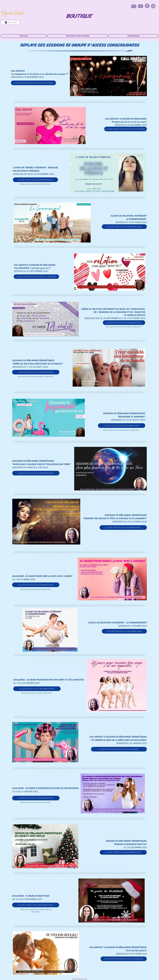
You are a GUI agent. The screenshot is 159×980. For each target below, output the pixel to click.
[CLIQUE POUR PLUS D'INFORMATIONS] (35, 180)
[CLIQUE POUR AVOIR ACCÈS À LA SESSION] (33, 83)
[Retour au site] (10, 22)
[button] (78, 36)
